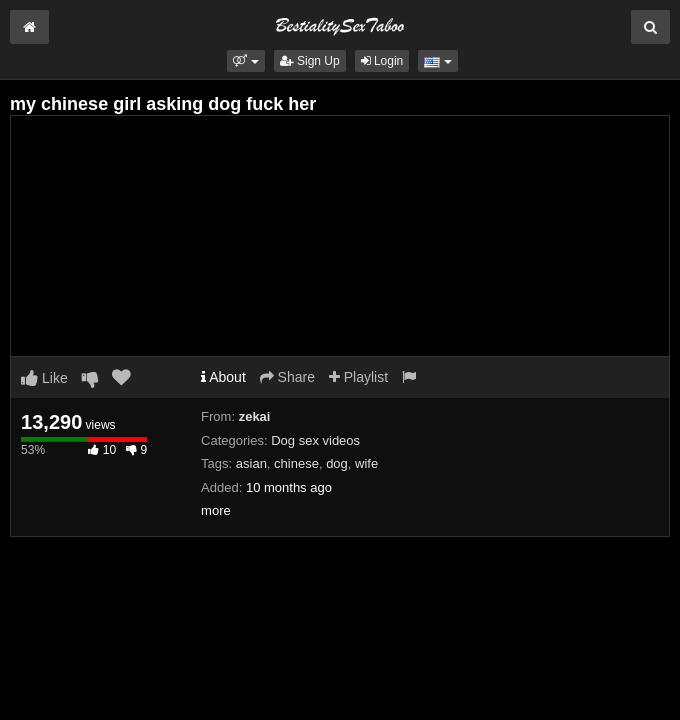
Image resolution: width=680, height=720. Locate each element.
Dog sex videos (315, 440)
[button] (245, 61)
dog (337, 463)
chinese (296, 463)
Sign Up (310, 61)
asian (251, 463)
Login (382, 61)
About (223, 377)
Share (287, 377)
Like (44, 378)
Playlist (358, 377)
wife (366, 463)
